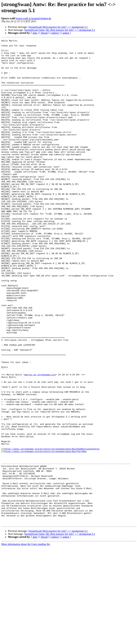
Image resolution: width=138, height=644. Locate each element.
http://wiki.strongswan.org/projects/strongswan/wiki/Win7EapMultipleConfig (52, 531)
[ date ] (35, 33)
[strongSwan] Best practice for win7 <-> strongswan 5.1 (58, 27)
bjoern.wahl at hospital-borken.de (33, 18)
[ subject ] (55, 33)
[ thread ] (44, 33)
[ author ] (66, 33)
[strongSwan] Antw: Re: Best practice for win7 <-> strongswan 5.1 (60, 30)
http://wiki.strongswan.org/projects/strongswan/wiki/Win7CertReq (46, 534)
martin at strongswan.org (40, 442)
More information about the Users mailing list (26, 641)
